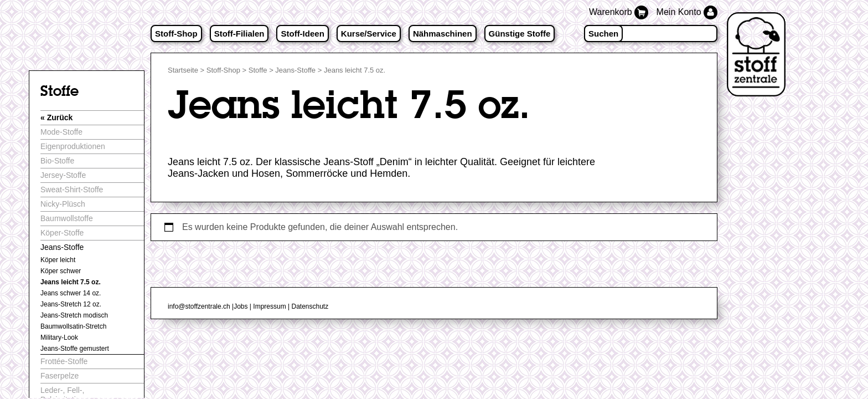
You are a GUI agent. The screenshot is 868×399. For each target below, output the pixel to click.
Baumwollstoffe (67, 218)
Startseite (183, 70)
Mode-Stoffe (61, 132)
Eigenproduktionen (73, 146)
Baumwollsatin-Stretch (73, 326)
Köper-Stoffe (62, 233)
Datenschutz (310, 306)
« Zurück (56, 117)
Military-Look (59, 337)
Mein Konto (687, 12)
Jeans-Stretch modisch (74, 315)
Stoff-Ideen (302, 34)
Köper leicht (58, 260)
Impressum (269, 306)
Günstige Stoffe (520, 34)
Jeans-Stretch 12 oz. (71, 304)
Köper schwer (61, 271)
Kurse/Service (369, 34)
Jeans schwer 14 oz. (71, 293)
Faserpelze (60, 376)
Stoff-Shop (176, 34)
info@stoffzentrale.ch (199, 306)
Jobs (241, 306)
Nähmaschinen (443, 34)
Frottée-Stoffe (64, 361)
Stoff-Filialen (239, 34)
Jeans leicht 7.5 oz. (71, 282)
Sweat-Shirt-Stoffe (72, 190)
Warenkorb (620, 12)
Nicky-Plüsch (63, 204)
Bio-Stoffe (57, 161)
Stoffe (258, 70)
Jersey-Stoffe (63, 175)
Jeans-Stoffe (295, 70)
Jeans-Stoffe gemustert (75, 349)
